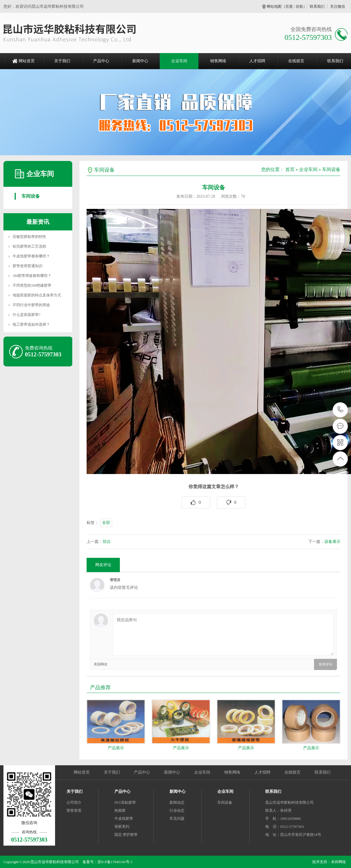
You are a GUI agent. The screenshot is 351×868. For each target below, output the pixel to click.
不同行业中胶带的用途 (31, 305)
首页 (290, 169)
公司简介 (74, 802)
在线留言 (296, 61)
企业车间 (179, 61)
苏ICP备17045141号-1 (115, 862)
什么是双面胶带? (27, 315)
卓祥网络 (338, 862)
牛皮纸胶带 (124, 819)
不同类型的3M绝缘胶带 (32, 285)
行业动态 (177, 810)
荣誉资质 (74, 810)
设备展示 (332, 542)
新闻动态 (177, 802)
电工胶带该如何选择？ (31, 324)
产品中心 (101, 61)
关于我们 (62, 61)
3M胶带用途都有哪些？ (32, 276)
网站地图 (274, 6)
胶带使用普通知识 (28, 266)
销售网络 (218, 61)
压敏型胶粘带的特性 (29, 237)
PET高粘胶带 (125, 802)
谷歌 (299, 6)
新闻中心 (140, 61)
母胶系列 (122, 827)
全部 (106, 523)
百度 (289, 6)
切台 (107, 542)
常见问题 (177, 819)
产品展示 (116, 748)
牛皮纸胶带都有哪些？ (31, 256)
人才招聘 (257, 61)
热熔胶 (120, 810)
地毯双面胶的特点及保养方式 (37, 295)
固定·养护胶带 (126, 835)
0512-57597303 (341, 410)
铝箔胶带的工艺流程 (29, 246)
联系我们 (317, 6)
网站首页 (27, 61)
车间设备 (31, 196)
